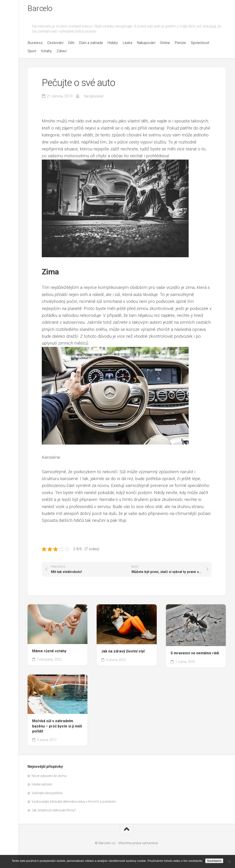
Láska (127, 44)
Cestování (55, 44)
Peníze (180, 44)
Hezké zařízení (42, 786)
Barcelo (41, 9)
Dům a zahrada (91, 44)
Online (165, 44)
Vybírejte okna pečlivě (47, 795)
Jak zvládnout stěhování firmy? (54, 812)
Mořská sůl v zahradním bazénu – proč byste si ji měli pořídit (57, 728)
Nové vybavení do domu (49, 777)
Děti (71, 44)
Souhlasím (214, 861)
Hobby (113, 44)
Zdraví (62, 53)
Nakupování (146, 44)
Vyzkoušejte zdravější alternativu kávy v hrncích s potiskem (74, 803)
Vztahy (46, 53)
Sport (32, 53)
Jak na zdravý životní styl (123, 653)
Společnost (200, 44)
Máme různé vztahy (49, 653)
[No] (229, 862)
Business (35, 44)
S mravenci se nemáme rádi (195, 655)
